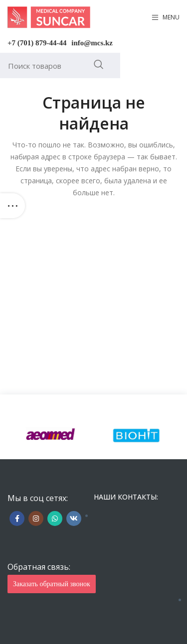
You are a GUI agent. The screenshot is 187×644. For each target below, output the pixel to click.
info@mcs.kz (92, 43)
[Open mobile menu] (166, 17)
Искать (98, 64)
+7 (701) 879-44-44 (37, 43)
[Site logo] (49, 17)
